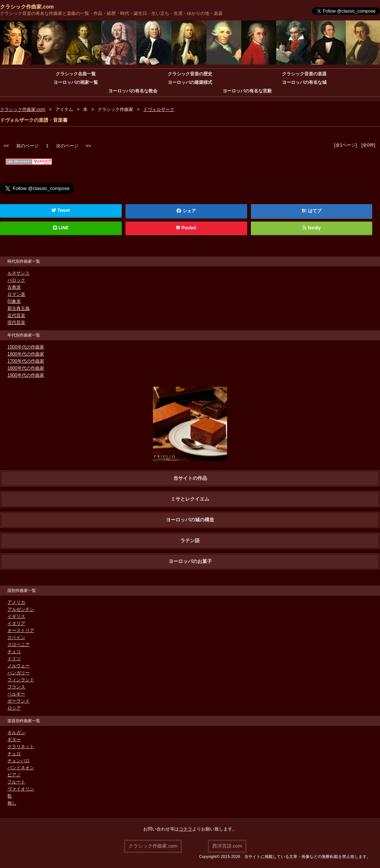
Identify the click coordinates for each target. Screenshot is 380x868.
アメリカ (16, 602)
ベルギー (16, 694)
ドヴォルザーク (159, 109)
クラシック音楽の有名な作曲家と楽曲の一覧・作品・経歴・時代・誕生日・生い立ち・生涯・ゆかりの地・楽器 (111, 13)
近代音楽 (16, 315)
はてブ (315, 211)
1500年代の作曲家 (26, 347)
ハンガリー (19, 673)
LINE (61, 228)
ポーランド (19, 701)
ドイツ (14, 659)
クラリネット (21, 747)
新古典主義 (19, 308)
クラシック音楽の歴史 (190, 74)
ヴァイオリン (21, 789)
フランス (16, 687)
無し (12, 803)
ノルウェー (19, 666)
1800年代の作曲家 (26, 368)
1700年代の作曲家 (26, 361)
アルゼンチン (21, 609)
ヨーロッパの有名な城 (304, 82)
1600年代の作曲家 (26, 354)
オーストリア (21, 630)
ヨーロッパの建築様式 (190, 82)
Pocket (186, 228)
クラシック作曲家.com (27, 7)
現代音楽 (16, 322)
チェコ (14, 652)
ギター (14, 740)
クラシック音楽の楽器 (304, 74)
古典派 (14, 287)
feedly (312, 228)
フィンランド (21, 680)
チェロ (14, 754)
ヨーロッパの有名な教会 (133, 91)
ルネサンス (19, 273)
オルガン (16, 733)
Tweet (61, 210)
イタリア (16, 623)
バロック (16, 280)
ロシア (14, 708)
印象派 (14, 301)
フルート (16, 782)
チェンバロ (19, 761)
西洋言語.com (227, 846)
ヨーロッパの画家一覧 (76, 82)
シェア (186, 211)
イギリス (16, 616)
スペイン (16, 638)
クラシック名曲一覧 (76, 74)
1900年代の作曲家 (26, 375)
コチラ (186, 829)
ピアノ (14, 775)
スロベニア (19, 645)
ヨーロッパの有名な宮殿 (247, 91)
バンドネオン (21, 768)
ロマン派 (16, 294)
